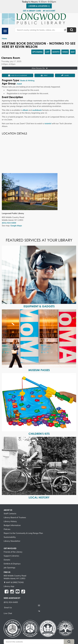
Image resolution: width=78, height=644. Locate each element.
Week (65, 52)
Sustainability (10, 537)
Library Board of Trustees (15, 517)
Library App (9, 586)
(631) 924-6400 (9, 223)
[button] (39, 2)
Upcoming (37, 52)
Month (56, 52)
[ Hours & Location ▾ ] (39, 6)
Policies (7, 529)
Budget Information (12, 525)
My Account (49, 11)
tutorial (48, 123)
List (48, 52)
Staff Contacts (10, 513)
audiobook (37, 110)
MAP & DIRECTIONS (15, 582)
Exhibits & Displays (12, 564)
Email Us (8, 608)
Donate (7, 560)
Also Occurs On (40, 68)
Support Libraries (11, 556)
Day (73, 52)
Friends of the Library (13, 552)
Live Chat (8, 613)
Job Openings (10, 568)
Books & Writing (27, 80)
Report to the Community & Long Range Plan (23, 533)
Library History (10, 521)
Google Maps (16, 226)
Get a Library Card (32, 11)
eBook (25, 110)
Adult (19, 84)
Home (4, 38)
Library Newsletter (12, 541)
